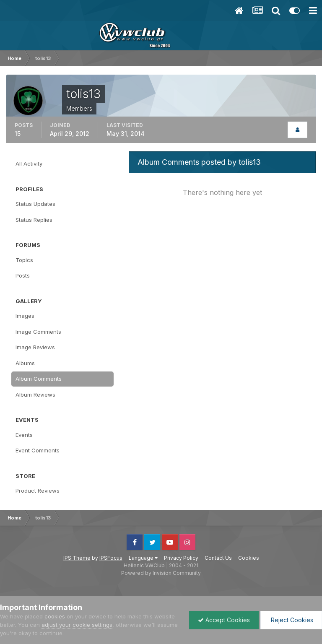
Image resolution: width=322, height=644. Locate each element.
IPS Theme (77, 558)
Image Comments (38, 332)
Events (24, 435)
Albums (25, 363)
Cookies (249, 558)
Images (25, 316)
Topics (24, 260)
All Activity (29, 164)
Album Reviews (35, 395)
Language (143, 558)
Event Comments (38, 450)
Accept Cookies (224, 620)
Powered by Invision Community (161, 573)
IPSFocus (111, 558)
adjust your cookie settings (77, 625)
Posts (23, 275)
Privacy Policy (181, 558)
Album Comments (39, 379)
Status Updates (35, 204)
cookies (55, 616)
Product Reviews (38, 491)
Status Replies (34, 220)
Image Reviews (35, 347)
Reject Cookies (291, 620)
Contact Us (218, 558)
